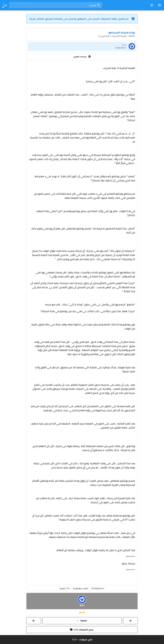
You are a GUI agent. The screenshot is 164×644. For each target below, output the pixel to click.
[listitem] (82, 46)
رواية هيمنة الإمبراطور (122, 32)
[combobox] (56, 5)
